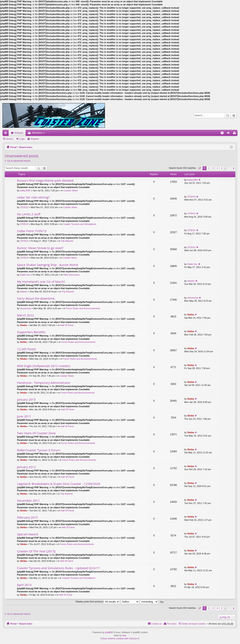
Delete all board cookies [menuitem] (194, 624)
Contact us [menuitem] (156, 624)
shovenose (26, 308)
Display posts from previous (98, 602)
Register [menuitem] (235, 134)
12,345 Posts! (26, 349)
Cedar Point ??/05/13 (32, 231)
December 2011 (28, 501)
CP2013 (24, 207)
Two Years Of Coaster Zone (36, 433)
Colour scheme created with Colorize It (120, 638)
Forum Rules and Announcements (83, 308)
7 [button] (229, 168)
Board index (26, 147)
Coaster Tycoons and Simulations (80, 224)
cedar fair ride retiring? (33, 197)
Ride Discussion (71, 275)
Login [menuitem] (229, 134)
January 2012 (26, 467)
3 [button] (213, 168)
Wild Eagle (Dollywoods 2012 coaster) (44, 366)
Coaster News (71, 190)
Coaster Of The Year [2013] (36, 551)
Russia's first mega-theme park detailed (45, 181)
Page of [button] (199, 168)
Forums (19, 133)
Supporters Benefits (31, 332)
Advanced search (234, 115)
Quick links (6, 134)
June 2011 (24, 416)
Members (37, 133)
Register (35, 139)
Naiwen (24, 292)
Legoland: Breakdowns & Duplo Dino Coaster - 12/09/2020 (59, 484)
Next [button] (233, 168)
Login (22, 139)
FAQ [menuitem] (224, 134)
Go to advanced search (19, 161)
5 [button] (222, 168)
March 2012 (26, 315)
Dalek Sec (25, 275)
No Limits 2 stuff (29, 214)
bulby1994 (25, 190)
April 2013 (24, 585)
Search (228, 115)
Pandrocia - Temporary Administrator (44, 383)
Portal (13, 147)
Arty (124, 635)
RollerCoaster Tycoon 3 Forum (39, 450)
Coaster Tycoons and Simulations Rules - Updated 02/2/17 (58, 568)
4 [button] (217, 168)
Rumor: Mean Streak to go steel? (40, 248)
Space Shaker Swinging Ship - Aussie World (47, 265)
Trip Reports (67, 241)
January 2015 (26, 400)
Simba (23, 325)
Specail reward (28, 534)
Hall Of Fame (67, 325)
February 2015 (27, 517)
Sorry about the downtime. (36, 298)
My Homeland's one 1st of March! (41, 282)
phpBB (108, 632)
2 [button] (209, 168)
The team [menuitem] (172, 624)
